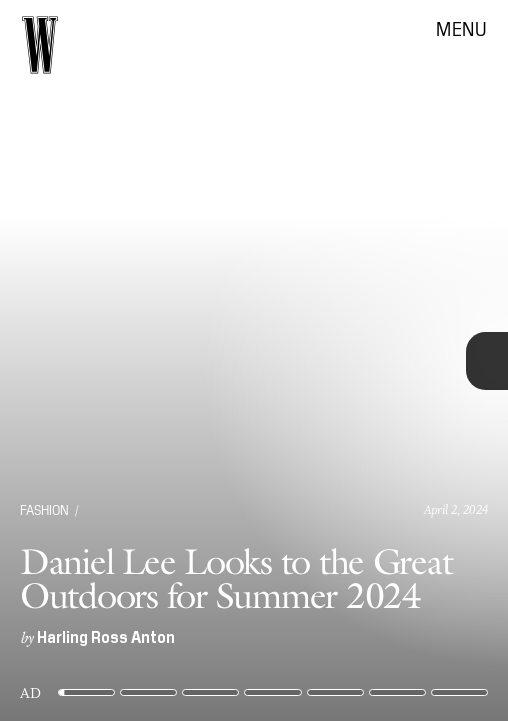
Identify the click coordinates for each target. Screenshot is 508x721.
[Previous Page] (84, 360)
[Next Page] (338, 360)
